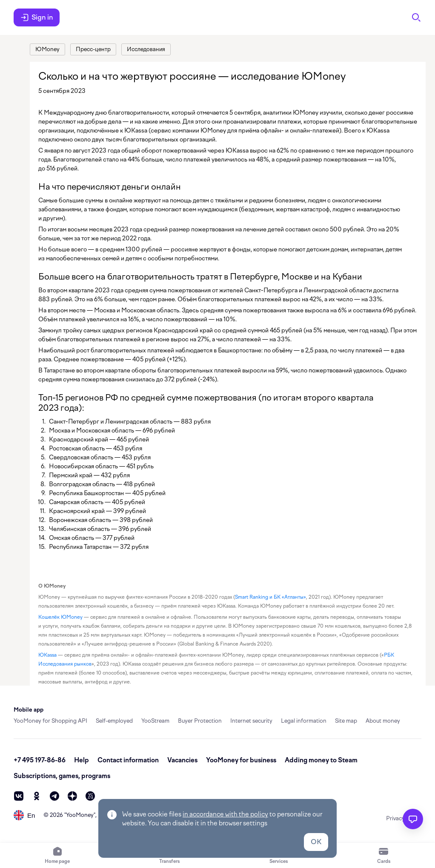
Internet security (251, 721)
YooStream (155, 721)
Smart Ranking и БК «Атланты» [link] (270, 597)
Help (82, 760)
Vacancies (182, 760)
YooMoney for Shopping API (50, 721)
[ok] (37, 796)
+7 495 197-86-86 (40, 760)
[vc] (90, 796)
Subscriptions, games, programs (62, 776)
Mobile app (29, 710)
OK (316, 842)
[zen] (72, 796)
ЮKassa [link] (47, 655)
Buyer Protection (200, 721)
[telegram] (54, 796)
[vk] (19, 796)
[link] (47, 49)
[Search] (416, 17)
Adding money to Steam (321, 760)
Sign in (37, 17)
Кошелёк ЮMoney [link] (60, 617)
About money (383, 721)
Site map (346, 721)
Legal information (304, 721)
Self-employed (114, 721)
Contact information (128, 760)
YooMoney (80, 815)
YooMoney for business (241, 760)
